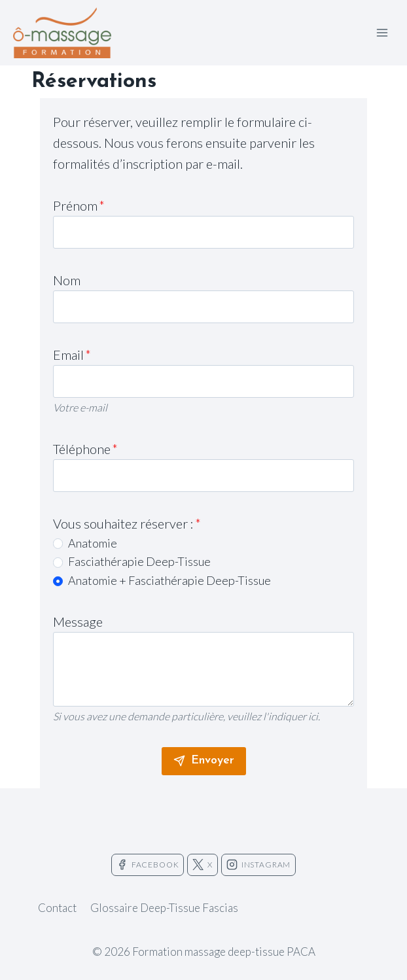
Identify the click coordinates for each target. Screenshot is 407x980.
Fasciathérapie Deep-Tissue (139, 561)
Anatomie (93, 543)
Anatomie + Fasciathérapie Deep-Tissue (169, 580)
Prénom (79, 205)
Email (72, 355)
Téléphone (85, 449)
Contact (57, 908)
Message (78, 621)
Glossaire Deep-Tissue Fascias (164, 908)
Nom (67, 280)
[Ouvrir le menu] (382, 32)
